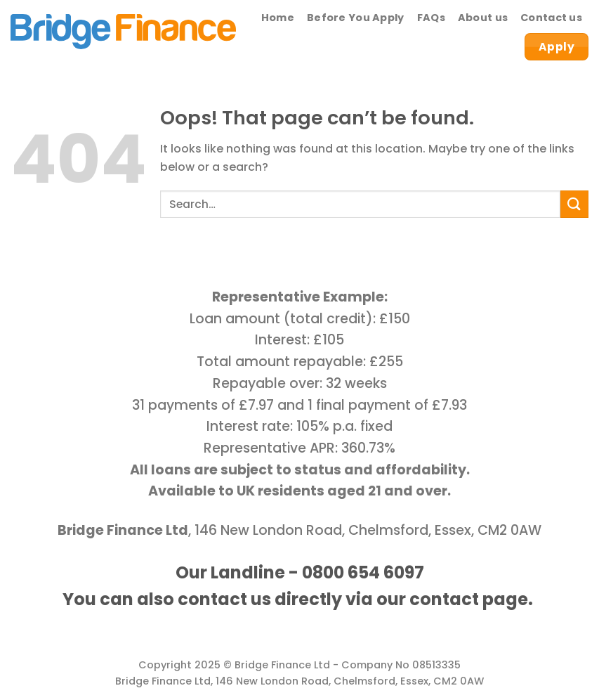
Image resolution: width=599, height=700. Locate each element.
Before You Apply (356, 18)
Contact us (551, 18)
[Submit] (574, 204)
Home (278, 18)
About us (483, 18)
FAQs (431, 18)
